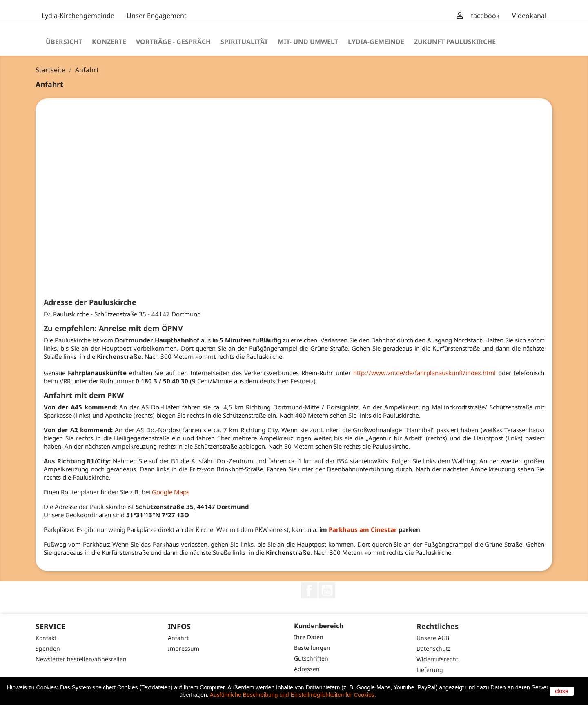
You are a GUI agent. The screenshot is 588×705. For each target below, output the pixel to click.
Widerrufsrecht (437, 659)
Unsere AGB (433, 638)
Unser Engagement (157, 16)
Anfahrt (178, 638)
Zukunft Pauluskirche (455, 42)
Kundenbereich (319, 626)
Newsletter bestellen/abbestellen (81, 659)
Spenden (48, 648)
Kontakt (46, 638)
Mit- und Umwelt (308, 42)
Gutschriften (311, 658)
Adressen (307, 669)
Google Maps (171, 492)
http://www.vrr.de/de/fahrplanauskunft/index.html (424, 373)
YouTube (327, 590)
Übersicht (64, 42)
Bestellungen (312, 648)
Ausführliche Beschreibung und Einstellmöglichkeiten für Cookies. (293, 695)
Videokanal (529, 16)
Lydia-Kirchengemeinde (78, 16)
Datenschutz (434, 648)
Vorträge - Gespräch (173, 42)
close (562, 691)
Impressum (184, 648)
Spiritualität (244, 42)
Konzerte (109, 42)
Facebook (309, 590)
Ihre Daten (309, 637)
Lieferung (430, 670)
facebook (485, 16)
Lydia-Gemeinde (376, 42)
